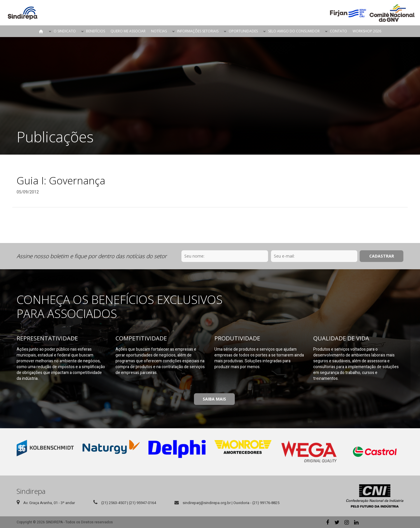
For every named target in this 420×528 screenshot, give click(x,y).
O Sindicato (65, 31)
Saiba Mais (214, 399)
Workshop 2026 (367, 31)
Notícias (159, 31)
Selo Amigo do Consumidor (294, 31)
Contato (338, 31)
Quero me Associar (128, 31)
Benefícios (96, 31)
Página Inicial (41, 31)
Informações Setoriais (198, 31)
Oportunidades (243, 31)
